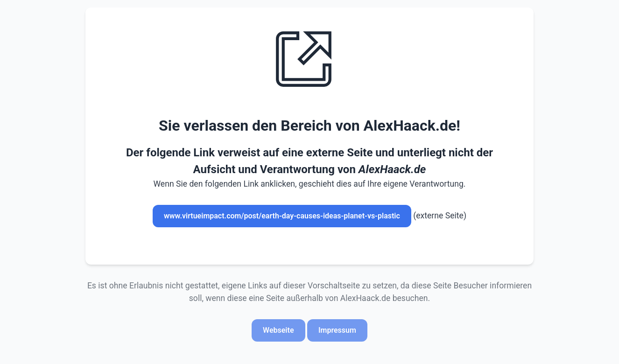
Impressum (337, 330)
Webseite (278, 330)
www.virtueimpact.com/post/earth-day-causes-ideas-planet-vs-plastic (282, 216)
